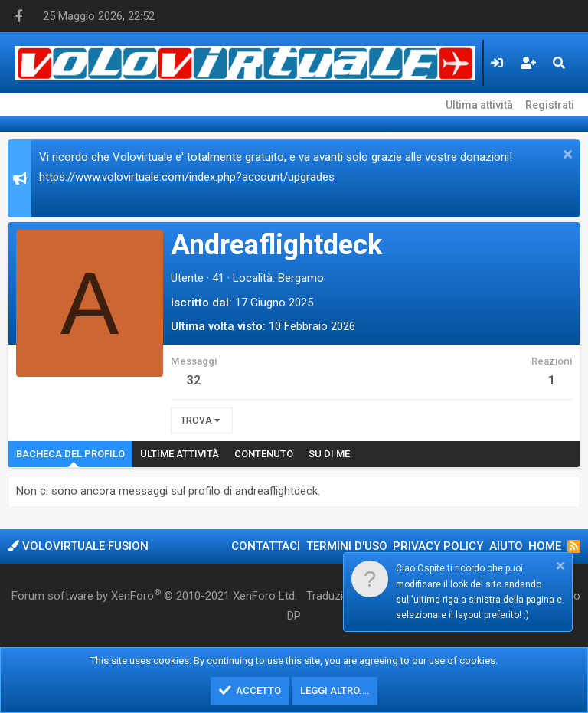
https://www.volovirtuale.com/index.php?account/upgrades (187, 177)
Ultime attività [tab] (180, 454)
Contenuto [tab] (264, 454)
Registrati (550, 105)
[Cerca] (559, 63)
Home (545, 546)
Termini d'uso (347, 546)
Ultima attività (479, 105)
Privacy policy (438, 546)
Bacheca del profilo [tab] (70, 454)
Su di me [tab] (329, 454)
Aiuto (506, 546)
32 (194, 380)
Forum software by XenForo (154, 595)
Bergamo (301, 278)
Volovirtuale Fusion (78, 546)
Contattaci (266, 546)
